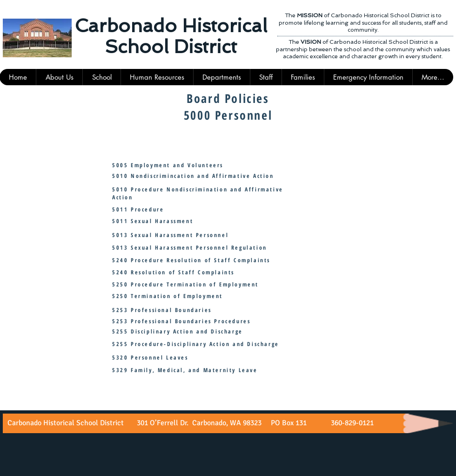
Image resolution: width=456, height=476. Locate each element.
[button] (266, 77)
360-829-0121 (351, 423)
